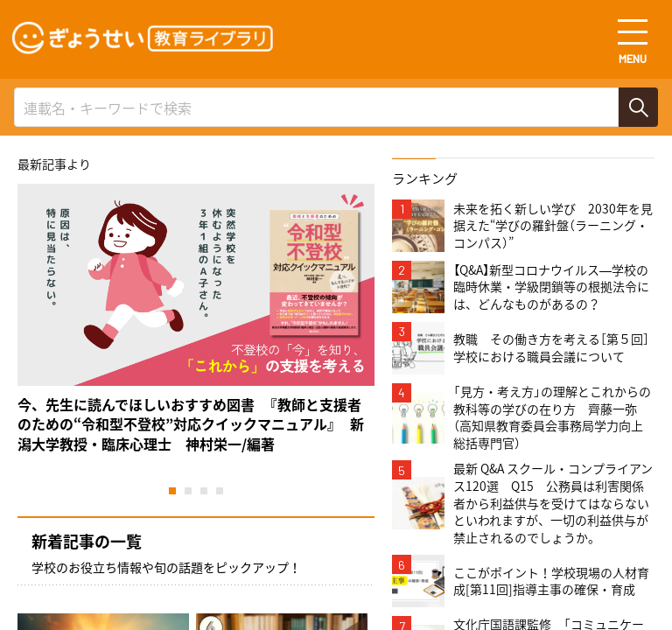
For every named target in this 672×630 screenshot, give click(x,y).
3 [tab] (204, 491)
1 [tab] (172, 491)
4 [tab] (220, 491)
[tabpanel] (196, 318)
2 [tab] (188, 491)
